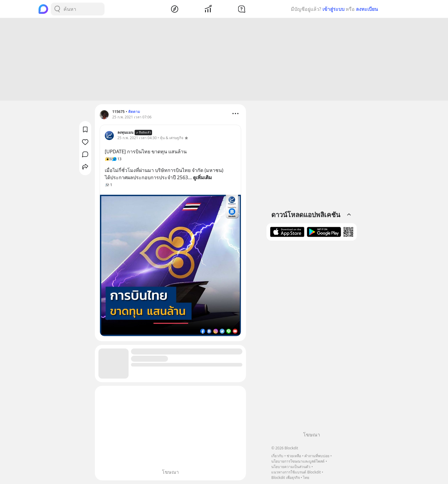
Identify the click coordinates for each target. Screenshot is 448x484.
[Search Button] (57, 9)
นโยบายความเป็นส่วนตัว (291, 467)
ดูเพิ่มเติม (202, 177)
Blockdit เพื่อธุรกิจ (285, 478)
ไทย (306, 478)
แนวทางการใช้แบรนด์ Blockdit (296, 472)
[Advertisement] (224, 59)
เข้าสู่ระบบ (333, 9)
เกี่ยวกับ (277, 456)
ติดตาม (134, 112)
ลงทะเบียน (367, 9)
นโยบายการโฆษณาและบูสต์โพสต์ (298, 461)
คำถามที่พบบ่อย (317, 456)
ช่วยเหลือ (294, 456)
